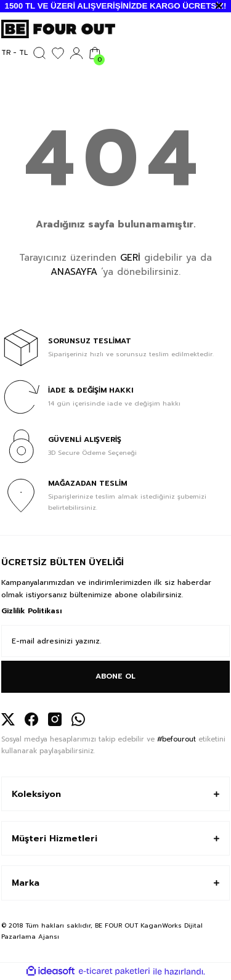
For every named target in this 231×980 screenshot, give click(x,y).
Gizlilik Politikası (31, 611)
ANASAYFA (74, 272)
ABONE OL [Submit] (115, 676)
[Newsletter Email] (115, 641)
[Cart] (95, 53)
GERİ (130, 258)
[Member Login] (76, 53)
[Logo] (58, 29)
